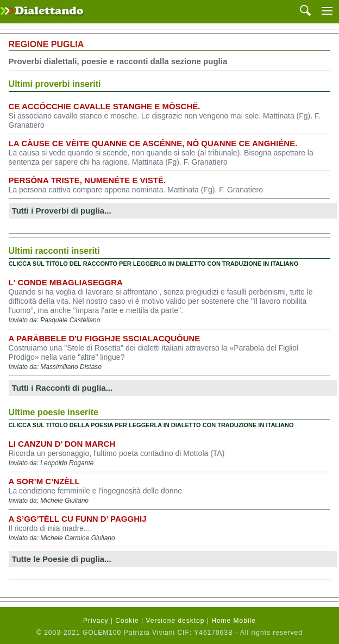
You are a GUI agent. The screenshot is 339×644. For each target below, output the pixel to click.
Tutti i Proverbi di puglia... (62, 211)
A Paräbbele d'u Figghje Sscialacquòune (105, 338)
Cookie (127, 621)
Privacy (96, 621)
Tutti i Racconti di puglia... (62, 388)
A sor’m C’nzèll (44, 481)
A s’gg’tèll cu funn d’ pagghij (78, 519)
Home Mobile (234, 621)
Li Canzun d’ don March (62, 444)
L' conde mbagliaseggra (66, 282)
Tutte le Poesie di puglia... (62, 559)
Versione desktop (175, 621)
